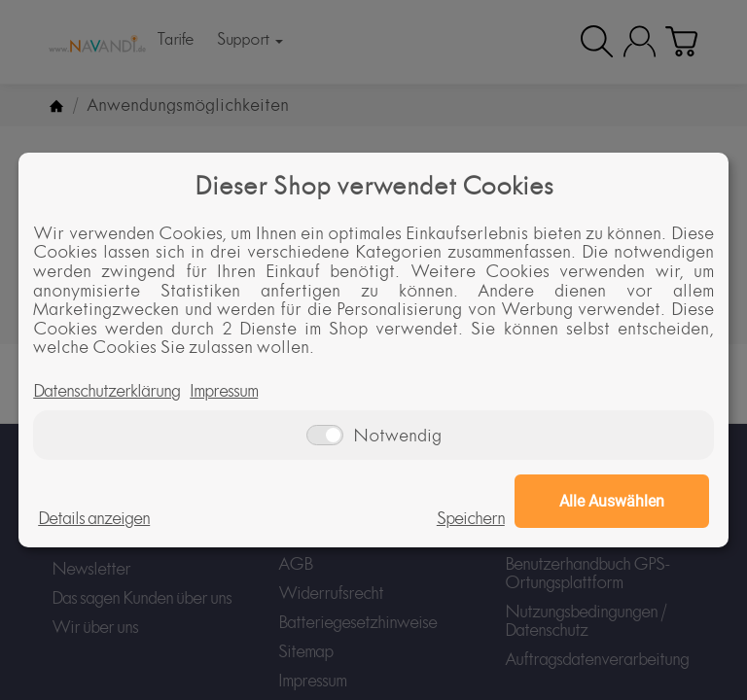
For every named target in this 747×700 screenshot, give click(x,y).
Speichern (471, 518)
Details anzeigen (94, 518)
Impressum (224, 391)
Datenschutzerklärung (107, 391)
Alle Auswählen (612, 501)
